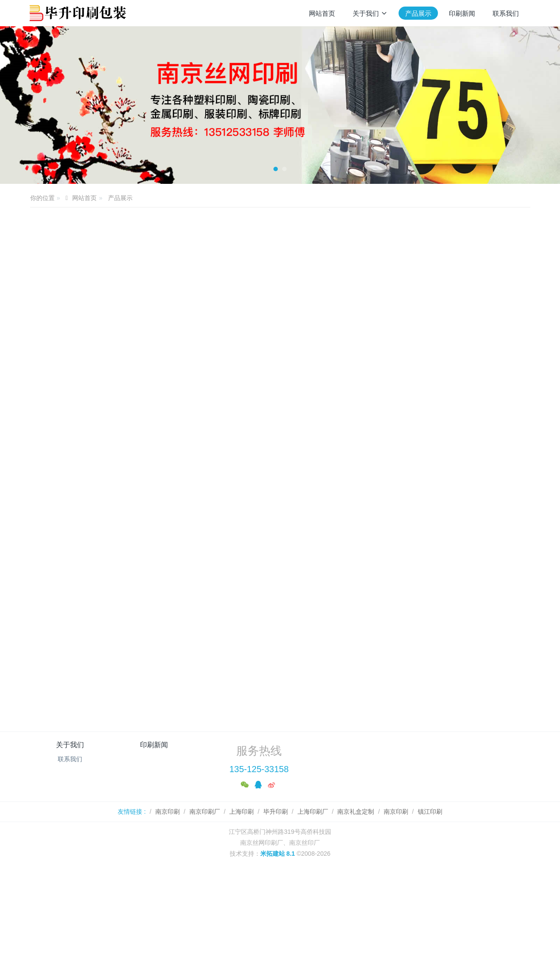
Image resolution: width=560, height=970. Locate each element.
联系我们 (70, 791)
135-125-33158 (259, 801)
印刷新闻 (154, 777)
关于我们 (70, 777)
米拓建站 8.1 (278, 886)
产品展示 (120, 198)
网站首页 (322, 13)
